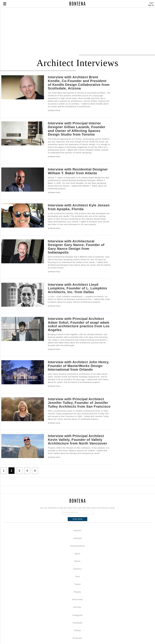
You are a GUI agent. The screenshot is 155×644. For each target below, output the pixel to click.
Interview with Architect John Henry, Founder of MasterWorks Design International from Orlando (79, 366)
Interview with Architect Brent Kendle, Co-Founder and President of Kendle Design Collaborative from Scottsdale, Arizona (79, 83)
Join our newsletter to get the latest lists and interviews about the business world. (77, 508)
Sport (77, 553)
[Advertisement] (63, 29)
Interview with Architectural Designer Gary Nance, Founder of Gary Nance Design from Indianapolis (76, 247)
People (77, 592)
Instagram (78, 615)
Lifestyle (77, 538)
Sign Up (151, 5)
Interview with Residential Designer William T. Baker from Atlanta (78, 171)
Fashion (77, 530)
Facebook (78, 623)
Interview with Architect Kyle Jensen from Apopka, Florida (79, 207)
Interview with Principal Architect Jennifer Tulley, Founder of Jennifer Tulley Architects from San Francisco (79, 403)
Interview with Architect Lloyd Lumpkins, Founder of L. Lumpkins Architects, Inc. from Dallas (77, 288)
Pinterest (77, 638)
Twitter (78, 630)
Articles (78, 607)
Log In (151, 3)
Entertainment (77, 546)
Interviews (78, 599)
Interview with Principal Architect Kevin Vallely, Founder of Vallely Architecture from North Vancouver (78, 440)
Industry (77, 569)
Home (77, 561)
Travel (77, 584)
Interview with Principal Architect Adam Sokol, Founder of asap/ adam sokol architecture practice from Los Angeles (79, 324)
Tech (78, 576)
